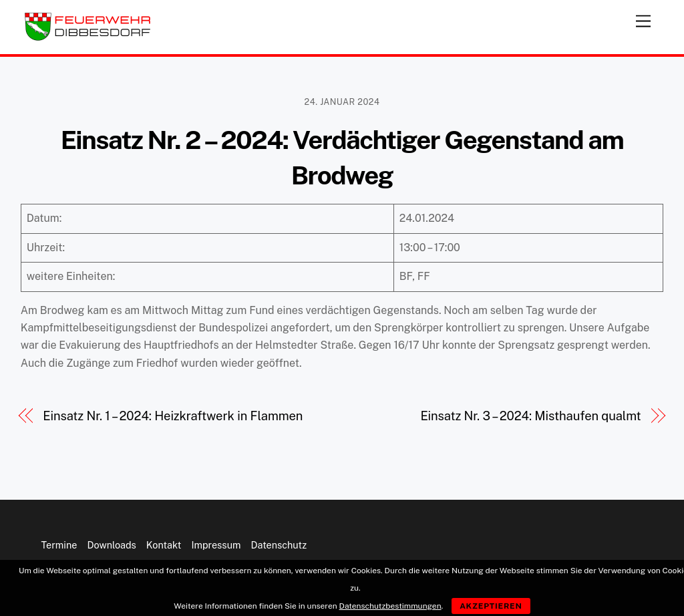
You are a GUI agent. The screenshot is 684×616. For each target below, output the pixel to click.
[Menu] (643, 18)
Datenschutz (279, 545)
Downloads (111, 545)
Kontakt (164, 545)
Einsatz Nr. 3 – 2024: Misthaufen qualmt (530, 416)
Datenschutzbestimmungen (390, 606)
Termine (59, 545)
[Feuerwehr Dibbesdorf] (88, 37)
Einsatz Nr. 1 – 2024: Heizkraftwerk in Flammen (173, 416)
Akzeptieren (491, 606)
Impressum (216, 545)
